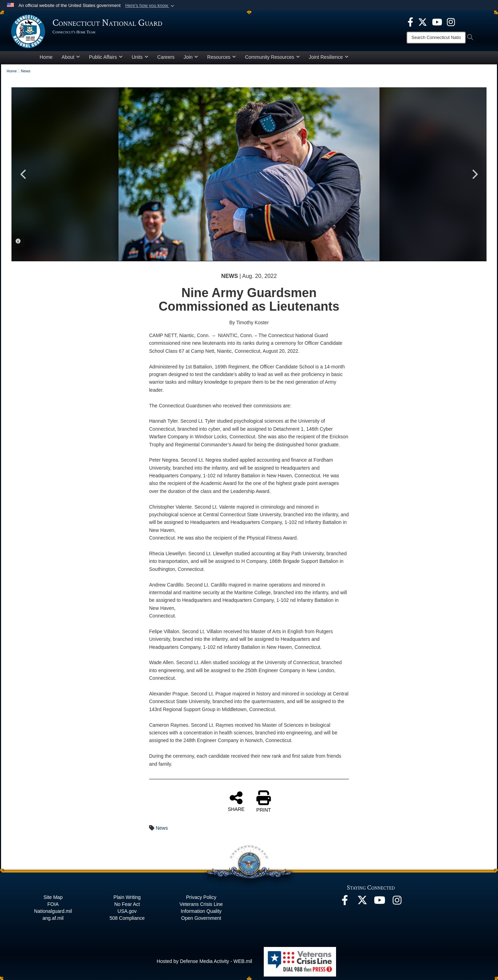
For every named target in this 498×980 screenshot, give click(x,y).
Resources (222, 57)
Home (46, 57)
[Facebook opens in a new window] (410, 22)
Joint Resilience (329, 57)
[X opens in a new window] (423, 22)
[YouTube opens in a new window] (437, 22)
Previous (24, 174)
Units (140, 57)
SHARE (236, 801)
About (71, 57)
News (162, 828)
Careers (166, 57)
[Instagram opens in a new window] (451, 22)
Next (474, 174)
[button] (150, 6)
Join (191, 57)
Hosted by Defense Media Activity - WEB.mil (205, 961)
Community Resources (272, 57)
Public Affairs (106, 57)
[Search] (436, 38)
